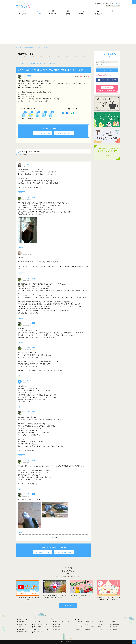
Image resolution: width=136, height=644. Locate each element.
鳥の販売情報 (37, 627)
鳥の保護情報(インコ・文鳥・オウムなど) (36, 47)
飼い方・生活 (21, 624)
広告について (113, 627)
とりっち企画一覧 (68, 606)
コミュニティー (100, 624)
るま (28, 164)
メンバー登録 (116, 6)
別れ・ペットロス (38, 632)
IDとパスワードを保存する (102, 74)
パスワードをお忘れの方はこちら (104, 75)
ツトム (28, 381)
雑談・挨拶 (21, 622)
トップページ (78, 622)
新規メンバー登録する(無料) (64, 133)
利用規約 (112, 3)
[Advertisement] (68, 28)
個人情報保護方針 (114, 624)
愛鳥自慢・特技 (22, 632)
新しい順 (19, 155)
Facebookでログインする (107, 80)
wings (28, 252)
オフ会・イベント (38, 622)
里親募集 (56, 629)
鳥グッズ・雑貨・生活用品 (40, 624)
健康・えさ (21, 627)
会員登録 (98, 627)
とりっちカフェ (89, 624)
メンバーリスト (79, 627)
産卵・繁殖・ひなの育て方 (40, 629)
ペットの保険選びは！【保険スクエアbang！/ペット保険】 (35, 63)
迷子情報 (56, 624)
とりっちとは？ (79, 624)
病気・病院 (21, 629)
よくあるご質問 (98, 3)
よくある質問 (89, 629)
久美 (24, 76)
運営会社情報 (113, 629)
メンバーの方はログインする (42, 133)
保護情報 (56, 627)
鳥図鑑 (77, 629)
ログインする (107, 70)
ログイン (109, 6)
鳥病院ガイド (89, 622)
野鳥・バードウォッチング (61, 622)
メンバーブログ (89, 627)
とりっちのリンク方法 (102, 629)
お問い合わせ (106, 3)
